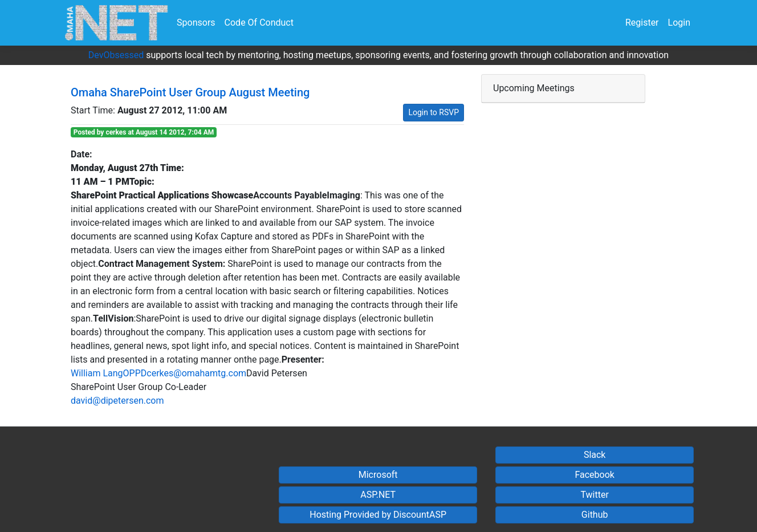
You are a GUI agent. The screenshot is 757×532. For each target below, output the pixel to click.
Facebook (594, 475)
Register (642, 23)
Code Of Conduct (259, 23)
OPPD (135, 373)
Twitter (594, 495)
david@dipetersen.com (117, 401)
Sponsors (196, 23)
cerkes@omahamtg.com (196, 373)
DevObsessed (116, 55)
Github (595, 515)
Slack (595, 455)
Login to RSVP (434, 112)
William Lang (97, 373)
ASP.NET (378, 495)
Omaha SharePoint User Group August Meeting (190, 92)
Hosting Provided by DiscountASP (378, 515)
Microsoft (378, 475)
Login (679, 23)
